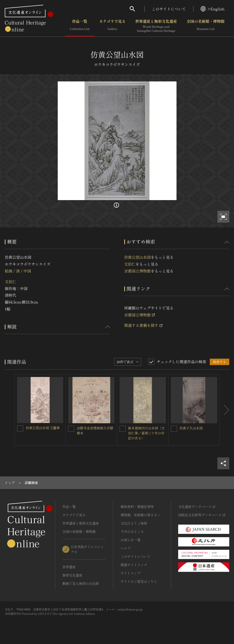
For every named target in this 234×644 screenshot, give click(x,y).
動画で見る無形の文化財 (81, 583)
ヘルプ (125, 548)
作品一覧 (80, 26)
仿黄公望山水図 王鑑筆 (43, 428)
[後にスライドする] (224, 410)
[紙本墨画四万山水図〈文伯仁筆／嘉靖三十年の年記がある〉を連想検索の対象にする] (123, 429)
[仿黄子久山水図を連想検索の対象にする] (174, 429)
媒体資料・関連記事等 (137, 507)
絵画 (9, 271)
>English (213, 9)
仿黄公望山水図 (138, 257)
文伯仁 (10, 282)
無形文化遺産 (72, 575)
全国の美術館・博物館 (205, 26)
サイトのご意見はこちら (139, 581)
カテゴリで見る (112, 26)
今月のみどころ (132, 531)
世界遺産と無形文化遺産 (156, 26)
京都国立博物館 (138, 271)
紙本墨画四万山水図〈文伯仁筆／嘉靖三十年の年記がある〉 (146, 433)
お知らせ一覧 (130, 540)
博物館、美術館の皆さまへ (140, 515)
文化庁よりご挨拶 (134, 523)
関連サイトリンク (134, 565)
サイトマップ (130, 573)
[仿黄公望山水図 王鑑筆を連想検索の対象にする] (20, 428)
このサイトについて (169, 9)
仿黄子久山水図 (191, 428)
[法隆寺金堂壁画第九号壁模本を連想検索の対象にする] (71, 429)
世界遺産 (69, 567)
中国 (27, 271)
